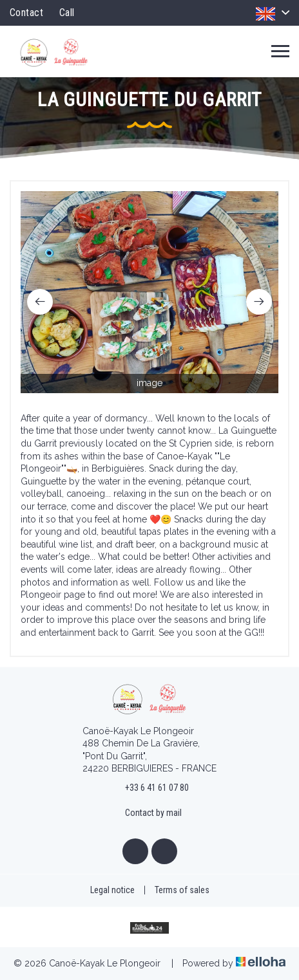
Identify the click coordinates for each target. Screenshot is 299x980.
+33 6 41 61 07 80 (149, 788)
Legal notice (112, 890)
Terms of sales (182, 890)
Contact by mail (146, 813)
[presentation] (40, 302)
